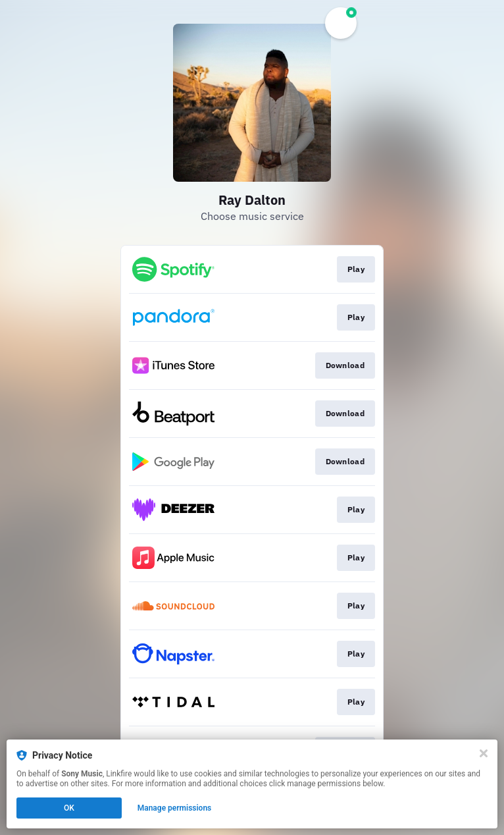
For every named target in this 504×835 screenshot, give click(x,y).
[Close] (484, 753)
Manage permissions (175, 808)
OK (69, 808)
